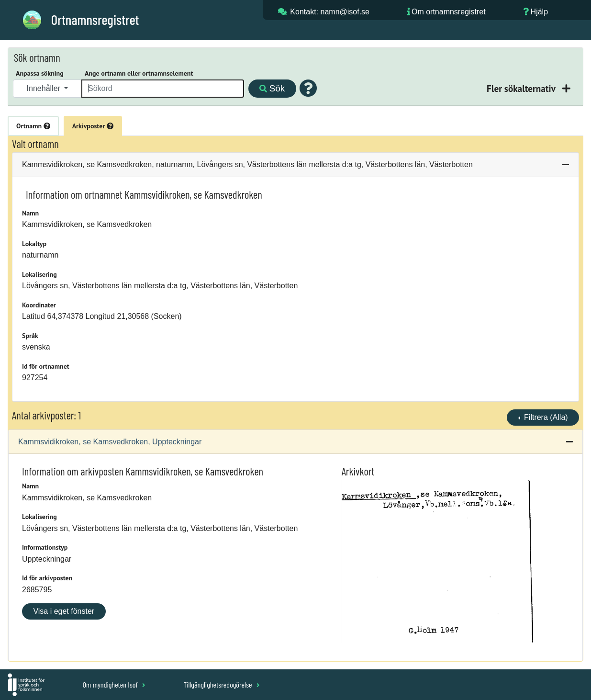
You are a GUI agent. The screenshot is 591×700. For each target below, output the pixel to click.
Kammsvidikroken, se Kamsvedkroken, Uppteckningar (110, 442)
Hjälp (539, 12)
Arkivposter (93, 126)
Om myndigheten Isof (114, 684)
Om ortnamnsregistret (449, 12)
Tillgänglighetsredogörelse (221, 684)
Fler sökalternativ (522, 88)
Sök (272, 88)
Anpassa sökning (40, 73)
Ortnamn (33, 126)
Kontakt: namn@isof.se (330, 12)
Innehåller (45, 88)
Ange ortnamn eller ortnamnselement (139, 73)
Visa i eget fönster (64, 611)
